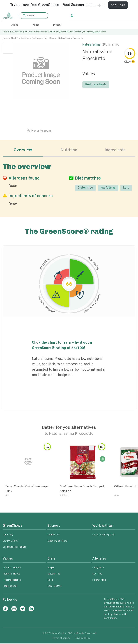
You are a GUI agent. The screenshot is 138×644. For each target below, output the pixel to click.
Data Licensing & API (104, 535)
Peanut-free (99, 581)
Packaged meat (39, 38)
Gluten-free (54, 574)
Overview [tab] (23, 151)
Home (6, 38)
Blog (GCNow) (10, 541)
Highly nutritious (11, 574)
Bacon (53, 38)
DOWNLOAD (118, 5)
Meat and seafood (20, 38)
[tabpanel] (69, 184)
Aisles (15, 25)
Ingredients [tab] (115, 151)
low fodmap (108, 188)
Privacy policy (82, 639)
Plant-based (10, 587)
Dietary (57, 25)
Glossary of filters (57, 541)
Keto (50, 581)
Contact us (54, 535)
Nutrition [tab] (69, 151)
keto (126, 188)
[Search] (36, 16)
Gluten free (85, 188)
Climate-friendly (12, 568)
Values (36, 25)
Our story (8, 535)
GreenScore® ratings (15, 548)
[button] (34, 16)
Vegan (51, 568)
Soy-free (97, 574)
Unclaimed (112, 45)
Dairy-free (98, 568)
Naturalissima (91, 45)
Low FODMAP (55, 587)
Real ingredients (96, 85)
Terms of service (61, 639)
